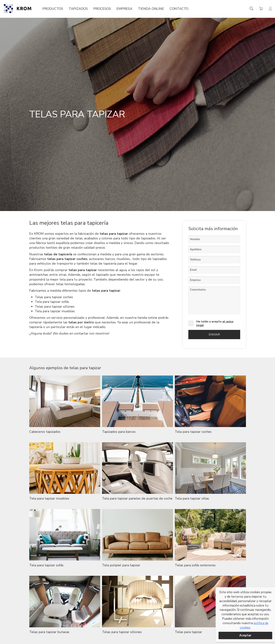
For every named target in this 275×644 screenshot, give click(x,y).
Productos (53, 9)
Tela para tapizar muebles (55, 311)
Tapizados (78, 9)
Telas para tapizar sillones (55, 307)
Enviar (214, 335)
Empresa (124, 9)
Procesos (102, 9)
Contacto (179, 9)
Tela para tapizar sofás (52, 302)
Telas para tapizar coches (54, 297)
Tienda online (151, 9)
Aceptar (245, 635)
